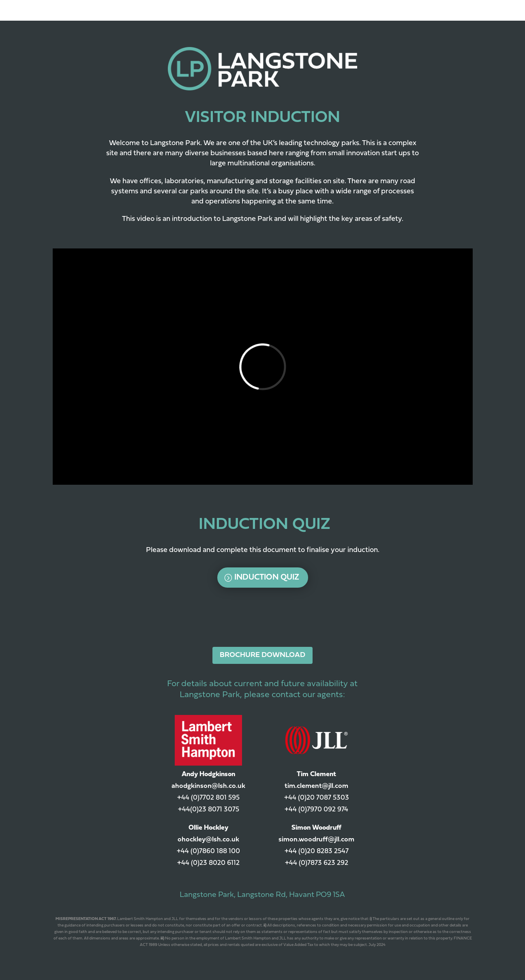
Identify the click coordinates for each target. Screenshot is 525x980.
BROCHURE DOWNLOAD (262, 655)
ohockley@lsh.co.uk (208, 840)
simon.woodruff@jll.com (316, 840)
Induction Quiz (267, 578)
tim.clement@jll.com (316, 786)
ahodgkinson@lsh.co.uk (208, 786)
